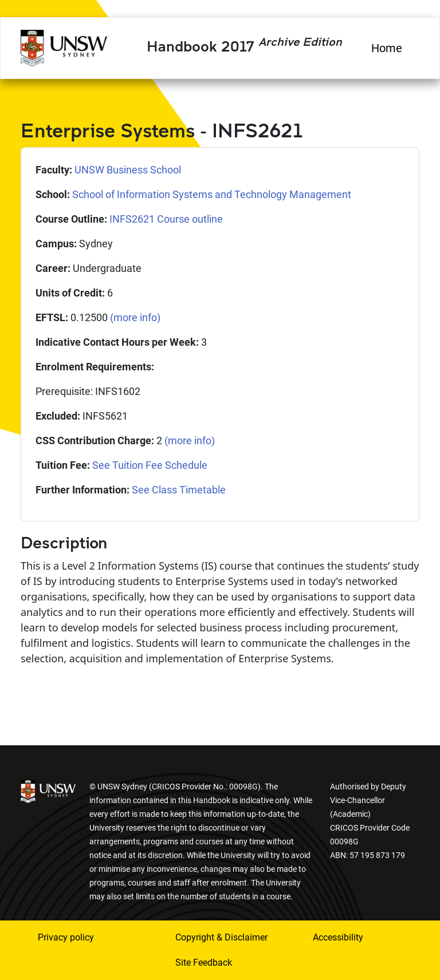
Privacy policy (66, 937)
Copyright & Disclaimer (221, 937)
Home (387, 48)
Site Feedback (204, 963)
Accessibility (338, 937)
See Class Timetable (179, 490)
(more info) (135, 317)
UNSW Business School (128, 170)
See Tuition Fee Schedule (150, 465)
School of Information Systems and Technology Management (212, 194)
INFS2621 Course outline (166, 219)
